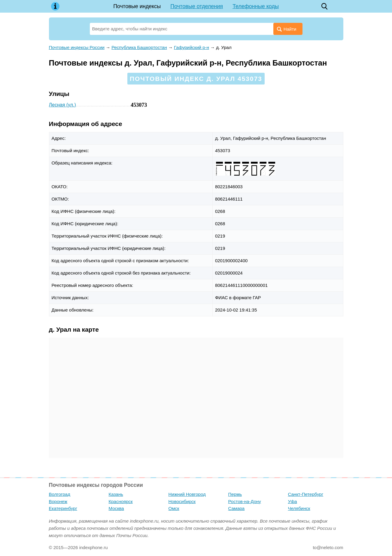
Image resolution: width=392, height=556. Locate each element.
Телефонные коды (256, 6)
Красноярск (121, 501)
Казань (116, 494)
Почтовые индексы (137, 6)
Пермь (235, 494)
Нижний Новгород (187, 494)
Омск (174, 508)
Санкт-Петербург (306, 494)
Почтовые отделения (197, 6)
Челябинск (299, 508)
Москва (116, 508)
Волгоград (60, 494)
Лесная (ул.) (62, 105)
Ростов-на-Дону (245, 501)
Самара (237, 508)
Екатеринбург (63, 508)
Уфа (293, 501)
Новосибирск (182, 501)
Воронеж (58, 501)
